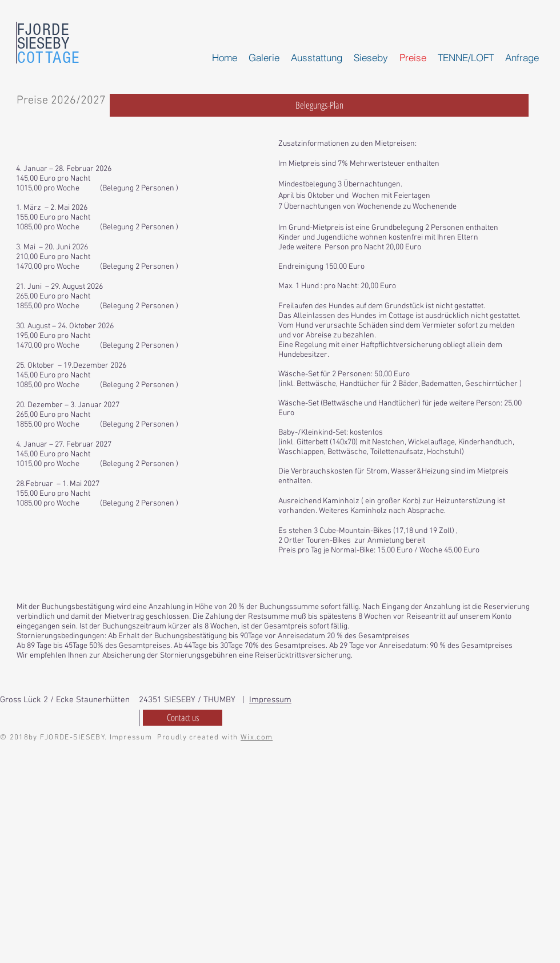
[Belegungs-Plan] (319, 105)
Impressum (270, 700)
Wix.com (257, 738)
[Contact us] (183, 718)
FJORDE (43, 30)
